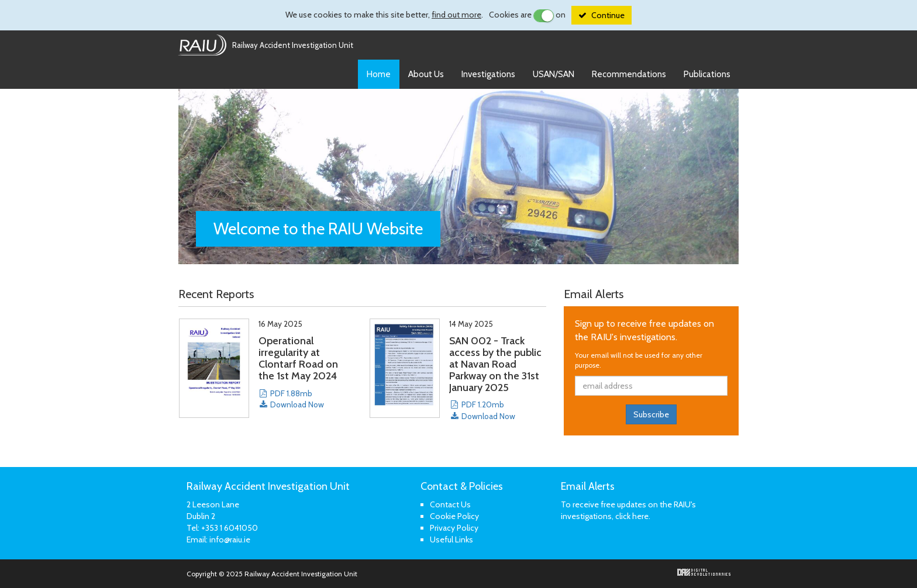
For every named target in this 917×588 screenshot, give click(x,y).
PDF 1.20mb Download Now (482, 410)
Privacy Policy (454, 528)
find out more (456, 15)
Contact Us (450, 504)
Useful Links (451, 539)
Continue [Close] (608, 15)
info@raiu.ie (230, 539)
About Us (426, 74)
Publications (707, 74)
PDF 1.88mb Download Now (291, 399)
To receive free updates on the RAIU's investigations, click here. (628, 510)
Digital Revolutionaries (704, 572)
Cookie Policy (454, 516)
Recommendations (629, 74)
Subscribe (651, 414)
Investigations (488, 74)
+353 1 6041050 (230, 528)
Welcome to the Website (318, 229)
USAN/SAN (554, 74)
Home (379, 74)
